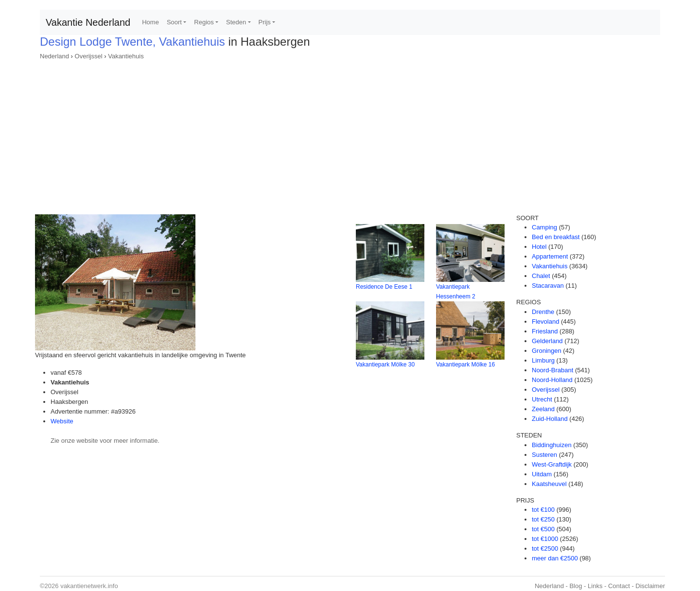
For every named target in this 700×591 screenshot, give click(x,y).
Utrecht (542, 399)
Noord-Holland (552, 380)
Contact (619, 586)
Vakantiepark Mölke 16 (465, 365)
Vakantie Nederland (88, 22)
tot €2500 (545, 548)
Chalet (541, 276)
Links (595, 586)
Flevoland (545, 322)
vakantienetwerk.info (89, 586)
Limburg (543, 360)
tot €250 (543, 519)
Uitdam (542, 474)
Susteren (544, 455)
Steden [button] (236, 22)
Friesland (545, 331)
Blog (576, 586)
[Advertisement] (350, 134)
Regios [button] (204, 22)
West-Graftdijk (552, 464)
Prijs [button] (265, 22)
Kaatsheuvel (549, 484)
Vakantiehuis (126, 56)
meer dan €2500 (555, 558)
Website (62, 421)
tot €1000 (545, 539)
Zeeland (543, 409)
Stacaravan (548, 286)
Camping (544, 227)
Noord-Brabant (552, 370)
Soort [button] (174, 22)
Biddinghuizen (552, 445)
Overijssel (89, 56)
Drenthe (543, 312)
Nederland (54, 56)
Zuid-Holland (550, 419)
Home (150, 22)
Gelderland (547, 341)
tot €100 (543, 510)
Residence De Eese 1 (384, 287)
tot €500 (543, 529)
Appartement (550, 256)
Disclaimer (650, 586)
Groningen (547, 351)
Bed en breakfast (556, 237)
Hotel (539, 247)
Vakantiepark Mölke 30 (385, 365)
